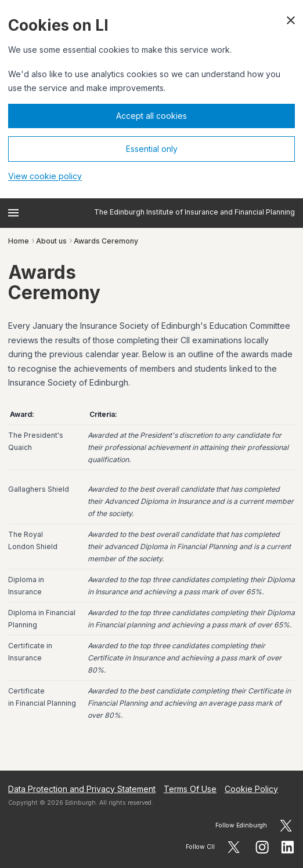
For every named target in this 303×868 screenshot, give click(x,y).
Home (19, 241)
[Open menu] (13, 213)
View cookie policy (45, 176)
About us (51, 241)
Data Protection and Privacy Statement (82, 789)
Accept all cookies (151, 116)
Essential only (152, 149)
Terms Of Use (190, 789)
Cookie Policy (251, 789)
